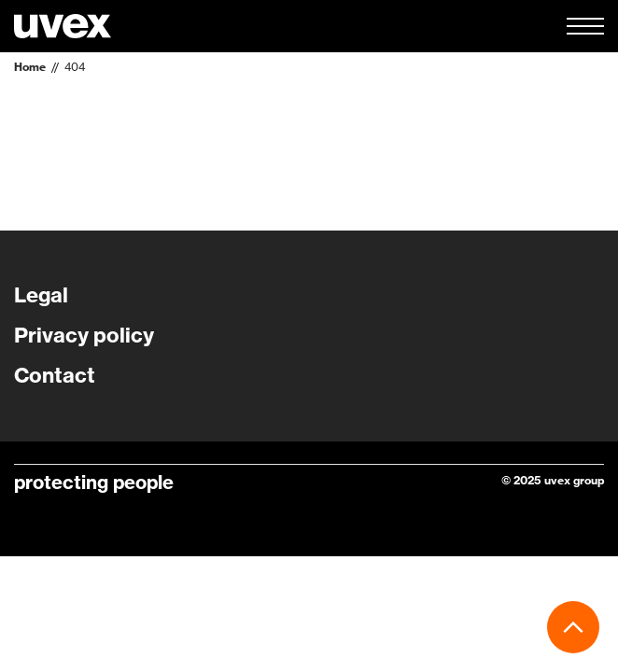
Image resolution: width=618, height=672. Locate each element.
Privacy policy (84, 335)
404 (75, 67)
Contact (55, 375)
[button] (585, 26)
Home (30, 67)
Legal (41, 295)
